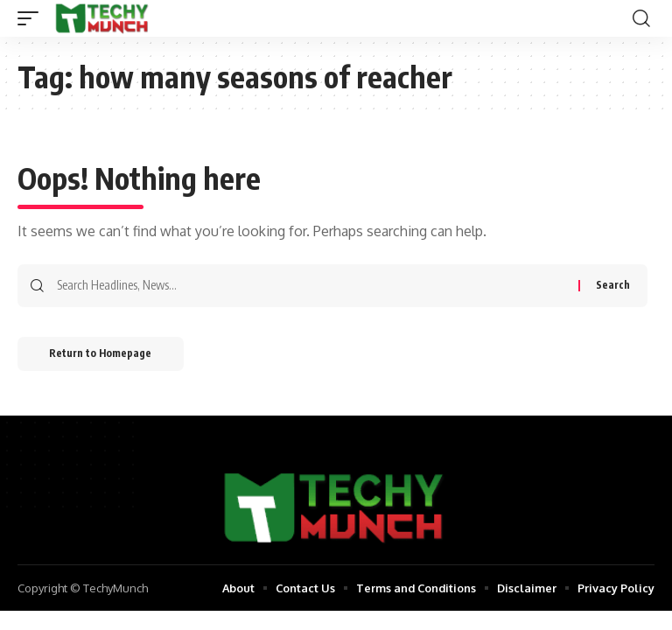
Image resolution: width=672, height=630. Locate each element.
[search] (641, 18)
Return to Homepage (104, 355)
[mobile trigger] (32, 18)
